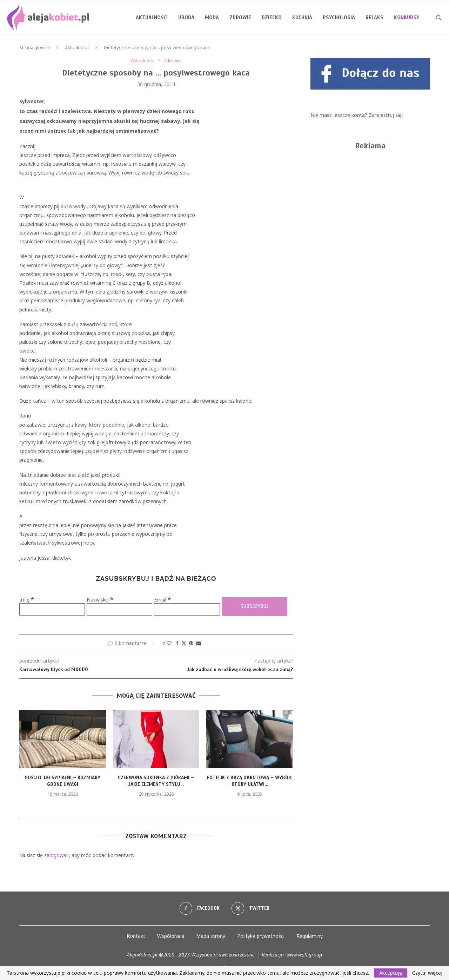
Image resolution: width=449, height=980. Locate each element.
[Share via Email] (199, 643)
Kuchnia (302, 18)
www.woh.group (304, 955)
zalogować (56, 855)
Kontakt (136, 936)
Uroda (186, 18)
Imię (27, 600)
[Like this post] (169, 643)
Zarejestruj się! (386, 115)
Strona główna (35, 47)
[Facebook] (200, 908)
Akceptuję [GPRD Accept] (391, 973)
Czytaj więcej (427, 973)
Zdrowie (240, 18)
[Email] (187, 609)
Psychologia (339, 18)
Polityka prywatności (261, 936)
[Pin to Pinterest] (191, 643)
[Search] (438, 18)
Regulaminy (310, 936)
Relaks (374, 18)
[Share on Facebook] (177, 643)
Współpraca (171, 936)
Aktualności (152, 18)
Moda (212, 18)
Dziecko (272, 18)
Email (162, 600)
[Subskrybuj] (254, 607)
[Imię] (52, 609)
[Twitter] (250, 908)
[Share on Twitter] (184, 643)
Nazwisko (100, 600)
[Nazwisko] (119, 609)
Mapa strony (211, 936)
